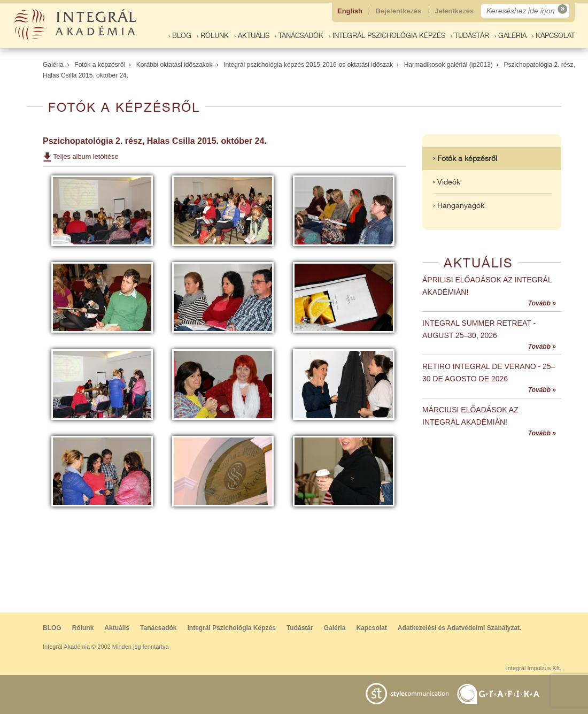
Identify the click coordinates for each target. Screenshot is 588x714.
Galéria (53, 65)
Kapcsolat (371, 628)
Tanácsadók (158, 628)
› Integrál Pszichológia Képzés (387, 36)
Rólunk (83, 628)
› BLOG (180, 36)
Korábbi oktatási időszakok (175, 65)
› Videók (447, 182)
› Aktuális (252, 36)
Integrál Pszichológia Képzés (232, 628)
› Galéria (510, 36)
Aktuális (117, 628)
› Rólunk (213, 36)
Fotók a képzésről (100, 65)
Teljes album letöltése (86, 156)
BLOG (52, 628)
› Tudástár (470, 36)
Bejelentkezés (400, 11)
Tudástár (300, 628)
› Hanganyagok (459, 205)
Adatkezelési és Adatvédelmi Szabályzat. (460, 628)
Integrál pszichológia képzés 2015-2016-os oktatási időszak (308, 65)
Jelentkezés (455, 11)
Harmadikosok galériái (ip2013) (448, 65)
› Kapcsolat (553, 36)
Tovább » (542, 303)
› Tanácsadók (299, 36)
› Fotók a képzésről (465, 158)
